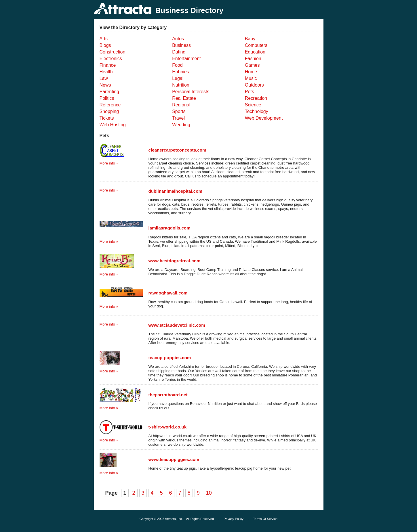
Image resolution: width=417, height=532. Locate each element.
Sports (179, 111)
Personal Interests (191, 92)
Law (104, 78)
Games (252, 65)
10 (209, 493)
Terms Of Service (265, 519)
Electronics (111, 59)
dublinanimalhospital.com (176, 191)
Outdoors (254, 85)
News (105, 85)
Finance (108, 65)
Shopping (109, 111)
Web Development (264, 118)
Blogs (105, 45)
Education (255, 52)
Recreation (256, 98)
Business (181, 45)
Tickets (107, 118)
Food (177, 65)
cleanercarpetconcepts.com (177, 150)
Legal (178, 78)
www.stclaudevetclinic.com (177, 325)
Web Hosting (113, 125)
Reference (110, 105)
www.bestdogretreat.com (175, 261)
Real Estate (184, 98)
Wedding (181, 125)
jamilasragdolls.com (170, 228)
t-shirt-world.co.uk (168, 427)
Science (253, 105)
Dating (179, 52)
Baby (250, 39)
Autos (178, 39)
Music (251, 78)
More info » (109, 163)
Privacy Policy (233, 519)
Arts (104, 39)
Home (251, 72)
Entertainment (186, 59)
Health (106, 72)
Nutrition (181, 85)
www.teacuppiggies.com (174, 459)
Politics (107, 98)
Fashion (253, 59)
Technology (257, 111)
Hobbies (181, 72)
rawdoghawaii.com (168, 293)
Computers (256, 45)
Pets (250, 92)
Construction (113, 52)
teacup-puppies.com (170, 358)
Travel (178, 118)
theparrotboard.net (168, 395)
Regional (181, 105)
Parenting (110, 92)
